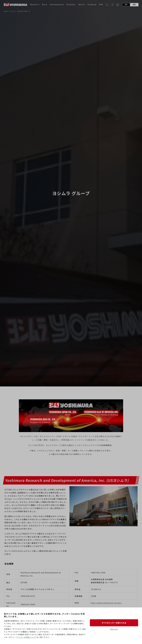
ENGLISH (114, 629)
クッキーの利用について (26, 637)
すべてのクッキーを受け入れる (114, 623)
